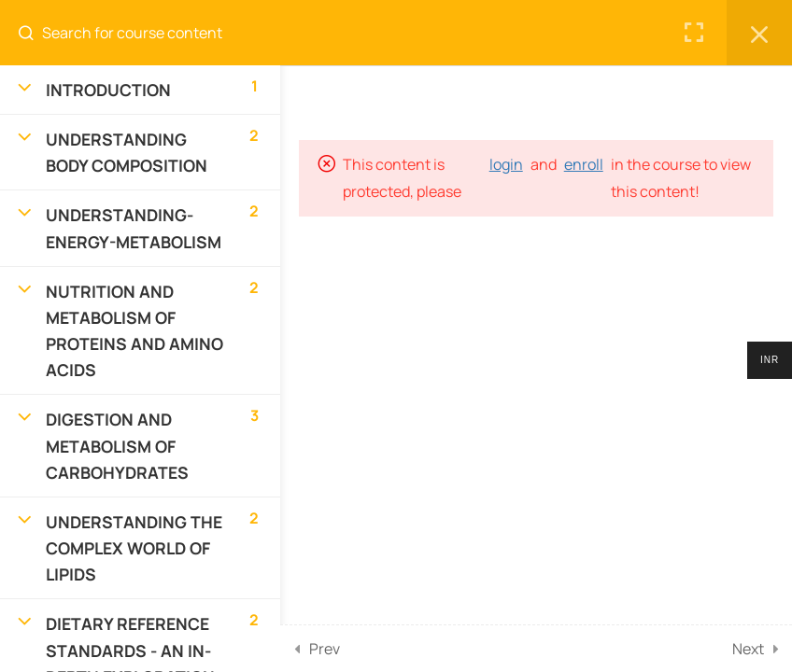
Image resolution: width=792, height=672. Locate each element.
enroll (584, 164)
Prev (325, 649)
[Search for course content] (34, 33)
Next (748, 649)
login (506, 164)
